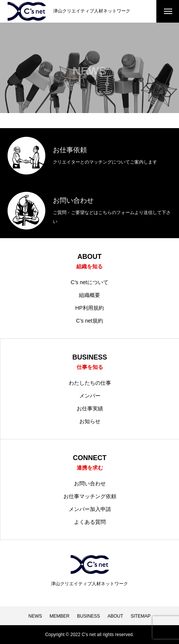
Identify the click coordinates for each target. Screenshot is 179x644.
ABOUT (115, 616)
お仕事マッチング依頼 (90, 496)
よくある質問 (90, 522)
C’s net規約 (89, 321)
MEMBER (59, 616)
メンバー (90, 396)
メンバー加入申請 (90, 509)
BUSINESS (89, 616)
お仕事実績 (90, 408)
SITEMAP (141, 616)
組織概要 (89, 295)
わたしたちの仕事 (90, 383)
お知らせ (90, 421)
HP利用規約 (89, 308)
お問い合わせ (90, 483)
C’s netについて (89, 282)
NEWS (35, 616)
